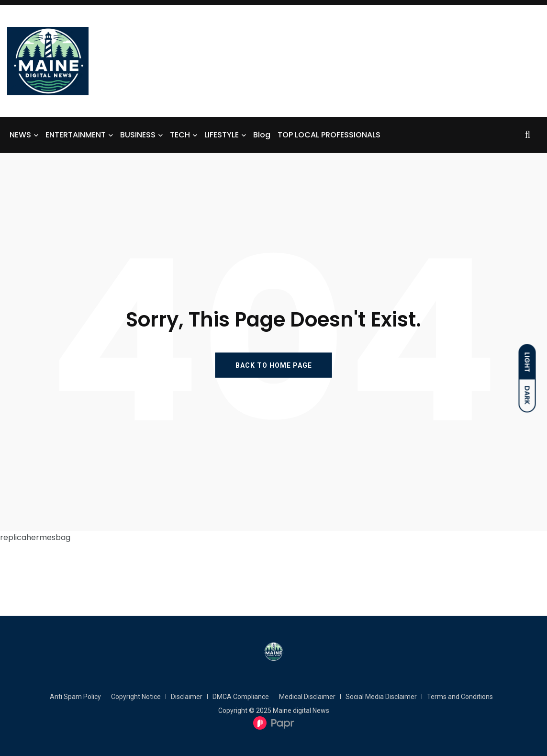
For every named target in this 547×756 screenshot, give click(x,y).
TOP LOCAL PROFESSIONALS (329, 135)
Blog (262, 135)
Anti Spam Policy (75, 697)
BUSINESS (138, 135)
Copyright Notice (136, 697)
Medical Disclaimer (307, 697)
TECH (180, 135)
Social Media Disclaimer (381, 697)
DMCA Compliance (241, 697)
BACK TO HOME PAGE (274, 365)
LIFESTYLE (222, 135)
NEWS (20, 135)
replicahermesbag (35, 537)
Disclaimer (187, 697)
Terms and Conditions (460, 697)
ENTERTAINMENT (76, 135)
